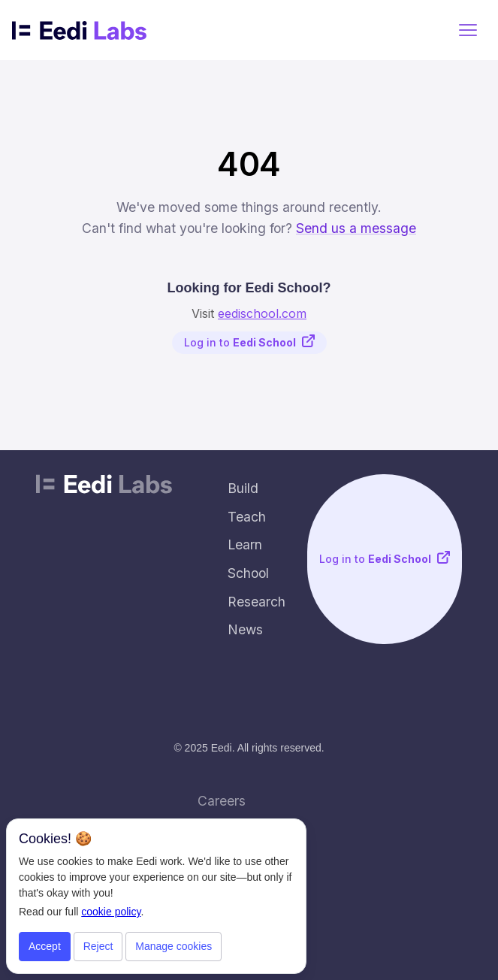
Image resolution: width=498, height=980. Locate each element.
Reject (98, 946)
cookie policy (111, 912)
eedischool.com (262, 313)
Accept (45, 946)
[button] (468, 30)
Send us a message (356, 228)
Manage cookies (174, 946)
